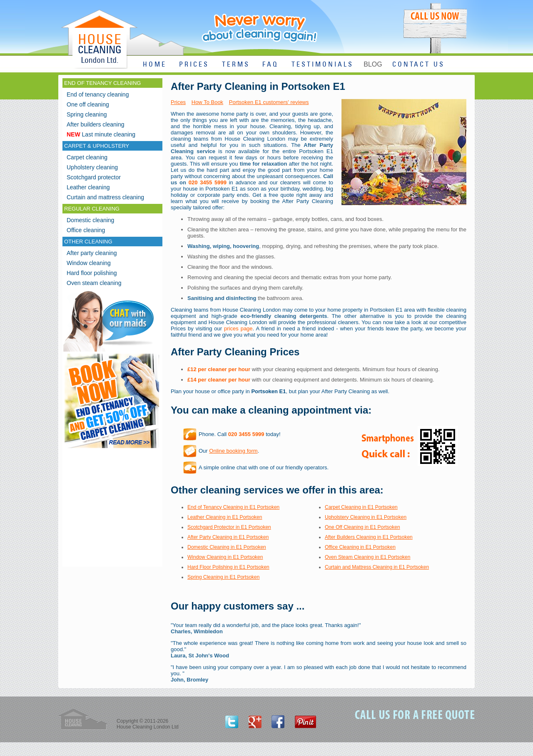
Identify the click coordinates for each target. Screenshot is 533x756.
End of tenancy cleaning (98, 94)
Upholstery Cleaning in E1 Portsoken (366, 517)
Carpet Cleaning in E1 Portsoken (361, 507)
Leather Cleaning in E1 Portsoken (225, 517)
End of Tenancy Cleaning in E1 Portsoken (233, 507)
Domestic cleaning (90, 220)
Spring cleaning (87, 114)
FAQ (270, 65)
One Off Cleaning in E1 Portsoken (362, 527)
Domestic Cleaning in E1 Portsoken (227, 547)
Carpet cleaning (87, 157)
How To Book (207, 102)
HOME (155, 65)
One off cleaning (88, 104)
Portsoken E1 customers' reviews (269, 102)
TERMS (236, 65)
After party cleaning (92, 253)
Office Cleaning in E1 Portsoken (360, 547)
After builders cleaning (96, 124)
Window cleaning (89, 263)
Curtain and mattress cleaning (105, 197)
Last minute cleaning (101, 134)
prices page (238, 328)
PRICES (194, 65)
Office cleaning (86, 230)
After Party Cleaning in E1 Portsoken (228, 537)
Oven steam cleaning (94, 283)
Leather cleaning (88, 187)
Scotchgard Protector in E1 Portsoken (229, 527)
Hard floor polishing (92, 273)
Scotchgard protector (94, 177)
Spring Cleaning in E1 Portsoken (223, 577)
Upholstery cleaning (92, 167)
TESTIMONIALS (323, 65)
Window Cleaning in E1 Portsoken (225, 557)
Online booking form (233, 451)
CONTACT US (418, 65)
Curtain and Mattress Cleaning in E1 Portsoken (377, 567)
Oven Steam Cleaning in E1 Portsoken (367, 557)
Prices (178, 102)
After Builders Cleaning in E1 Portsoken (369, 537)
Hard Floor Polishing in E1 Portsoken (228, 567)
